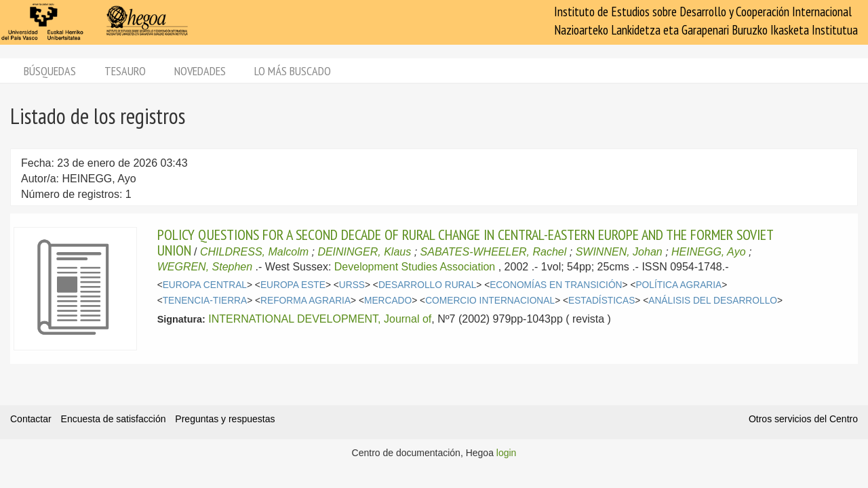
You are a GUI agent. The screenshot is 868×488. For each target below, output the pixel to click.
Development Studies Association (415, 267)
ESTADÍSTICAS (601, 301)
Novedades (200, 71)
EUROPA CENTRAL (205, 285)
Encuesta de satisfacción (114, 419)
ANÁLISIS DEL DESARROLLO (713, 301)
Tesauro (125, 71)
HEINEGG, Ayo (709, 252)
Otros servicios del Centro (803, 419)
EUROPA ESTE (293, 285)
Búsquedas (50, 71)
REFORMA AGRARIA (305, 301)
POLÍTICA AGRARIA (678, 285)
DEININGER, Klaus (364, 252)
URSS (352, 285)
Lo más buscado (293, 71)
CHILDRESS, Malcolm (254, 252)
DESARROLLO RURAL (427, 285)
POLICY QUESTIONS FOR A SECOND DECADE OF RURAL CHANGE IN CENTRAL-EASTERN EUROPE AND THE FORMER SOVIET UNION (465, 242)
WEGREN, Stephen (205, 267)
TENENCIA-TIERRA (205, 301)
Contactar (31, 419)
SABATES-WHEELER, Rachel (494, 252)
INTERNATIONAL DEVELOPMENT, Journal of (320, 319)
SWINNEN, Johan (619, 252)
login (507, 453)
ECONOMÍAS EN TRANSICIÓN (556, 285)
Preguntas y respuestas (225, 419)
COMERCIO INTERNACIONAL (490, 301)
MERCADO (388, 301)
